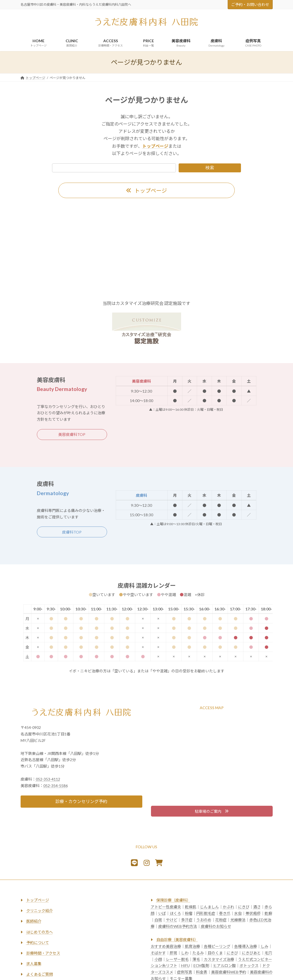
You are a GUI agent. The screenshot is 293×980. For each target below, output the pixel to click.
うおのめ (204, 920)
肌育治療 (192, 946)
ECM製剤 (201, 966)
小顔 (158, 959)
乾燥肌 (191, 907)
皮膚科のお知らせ (216, 926)
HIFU (185, 966)
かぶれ (228, 907)
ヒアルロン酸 (224, 966)
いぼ (162, 913)
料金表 (202, 972)
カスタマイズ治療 (219, 959)
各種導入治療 (246, 946)
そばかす (158, 953)
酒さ (257, 907)
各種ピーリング (217, 946)
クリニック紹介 (40, 911)
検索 (210, 168)
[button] (146, 190)
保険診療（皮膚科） (173, 900)
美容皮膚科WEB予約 (229, 972)
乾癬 (268, 913)
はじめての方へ (40, 932)
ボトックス (249, 966)
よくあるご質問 (40, 974)
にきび (244, 907)
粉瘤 (189, 913)
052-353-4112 (48, 779)
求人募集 (34, 964)
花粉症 (221, 920)
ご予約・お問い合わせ (250, 4)
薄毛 (196, 959)
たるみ (198, 953)
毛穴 (268, 953)
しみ (265, 946)
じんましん (210, 907)
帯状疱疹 (253, 913)
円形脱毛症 (206, 913)
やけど (172, 920)
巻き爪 (225, 913)
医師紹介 (34, 921)
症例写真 (185, 972)
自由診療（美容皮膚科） (177, 940)
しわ (185, 953)
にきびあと (251, 953)
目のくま (215, 953)
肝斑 (173, 953)
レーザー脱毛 (177, 959)
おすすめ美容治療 (166, 946)
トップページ (38, 900)
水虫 (238, 913)
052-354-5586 (56, 786)
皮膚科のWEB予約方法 (178, 926)
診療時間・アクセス (43, 953)
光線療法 (238, 920)
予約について (38, 943)
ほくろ (175, 913)
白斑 (158, 920)
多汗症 (187, 920)
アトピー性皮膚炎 (166, 907)
